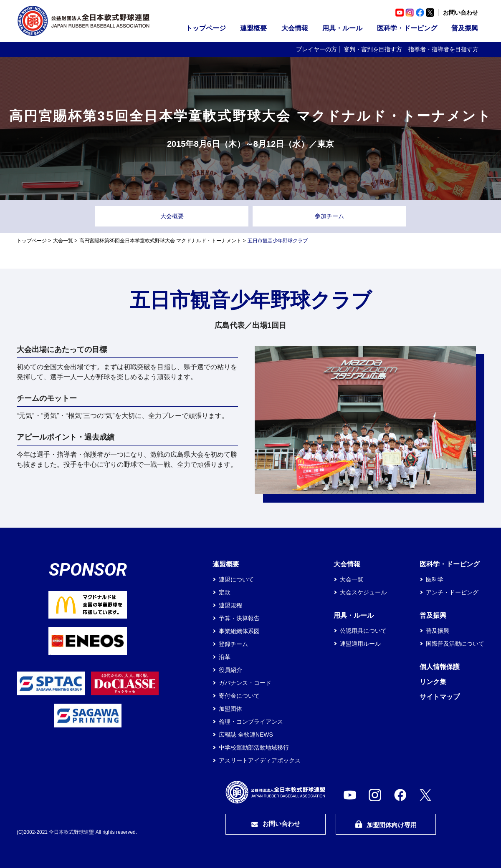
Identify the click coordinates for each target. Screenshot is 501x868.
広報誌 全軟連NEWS (246, 735)
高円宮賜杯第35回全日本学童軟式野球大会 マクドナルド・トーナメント (161, 241)
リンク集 (433, 682)
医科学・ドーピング (407, 28)
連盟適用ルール (360, 644)
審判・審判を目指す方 (373, 49)
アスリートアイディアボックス (260, 760)
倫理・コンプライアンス (251, 722)
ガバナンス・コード (245, 683)
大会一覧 (63, 241)
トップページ (206, 28)
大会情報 (295, 28)
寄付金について (239, 696)
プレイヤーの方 (316, 49)
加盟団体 (230, 709)
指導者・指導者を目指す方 (443, 49)
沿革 (225, 657)
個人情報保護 (440, 667)
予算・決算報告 (239, 618)
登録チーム (233, 644)
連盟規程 (230, 605)
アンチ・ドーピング (452, 592)
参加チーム (329, 216)
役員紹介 (230, 670)
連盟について (236, 579)
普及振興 (465, 28)
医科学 (435, 579)
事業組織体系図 (239, 631)
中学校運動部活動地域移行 (254, 747)
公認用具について (363, 631)
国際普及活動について (455, 644)
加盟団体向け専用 (386, 824)
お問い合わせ (461, 13)
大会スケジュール (363, 592)
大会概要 (172, 216)
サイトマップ (440, 697)
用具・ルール (342, 28)
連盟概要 (253, 28)
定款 (225, 592)
